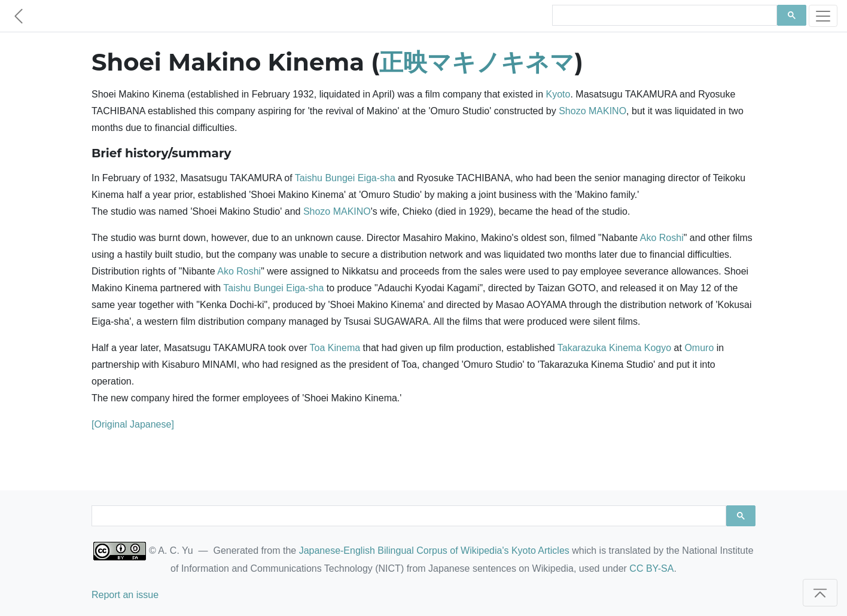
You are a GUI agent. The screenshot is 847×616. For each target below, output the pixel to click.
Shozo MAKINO (592, 111)
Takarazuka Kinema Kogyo (614, 348)
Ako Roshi (662, 238)
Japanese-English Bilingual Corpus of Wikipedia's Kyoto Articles (434, 551)
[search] (663, 16)
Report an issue (125, 595)
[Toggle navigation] (823, 16)
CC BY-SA (651, 568)
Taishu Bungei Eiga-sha (345, 178)
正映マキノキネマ (477, 62)
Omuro (699, 348)
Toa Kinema (335, 348)
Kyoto (558, 94)
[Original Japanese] (133, 424)
